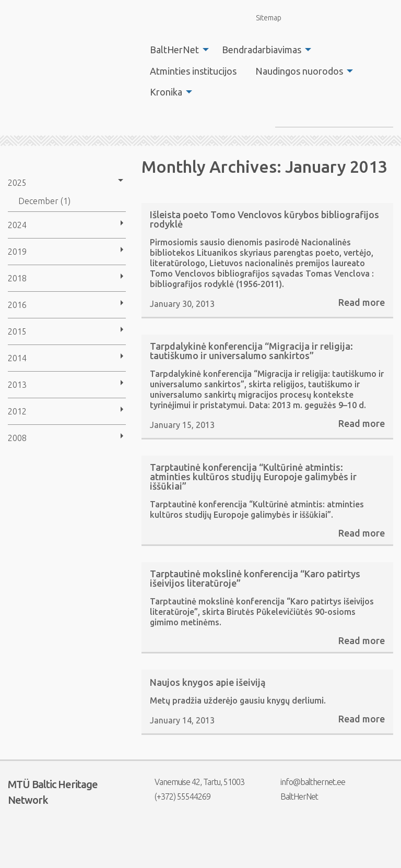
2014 (17, 358)
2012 (17, 411)
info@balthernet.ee (306, 782)
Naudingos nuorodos (299, 71)
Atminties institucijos (193, 71)
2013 (17, 385)
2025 (17, 183)
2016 (17, 305)
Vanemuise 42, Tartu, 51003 (193, 782)
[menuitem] (176, 50)
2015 (17, 331)
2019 (17, 252)
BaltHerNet (174, 50)
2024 (17, 225)
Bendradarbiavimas (262, 50)
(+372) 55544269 (176, 796)
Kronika (166, 92)
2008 (17, 438)
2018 (17, 278)
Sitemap (263, 17)
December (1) (44, 201)
